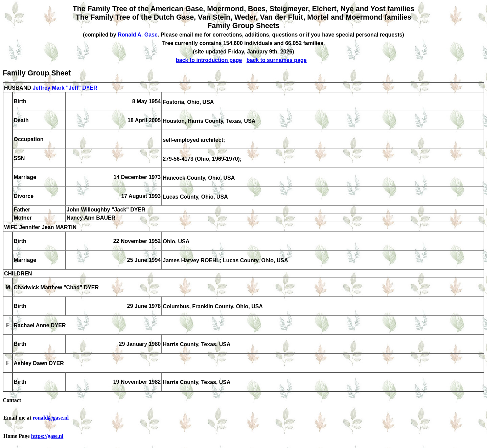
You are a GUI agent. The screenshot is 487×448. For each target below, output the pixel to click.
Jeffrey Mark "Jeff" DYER (65, 88)
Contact (12, 400)
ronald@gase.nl (51, 418)
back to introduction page (209, 60)
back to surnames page (277, 60)
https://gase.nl (47, 436)
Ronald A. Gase (138, 35)
